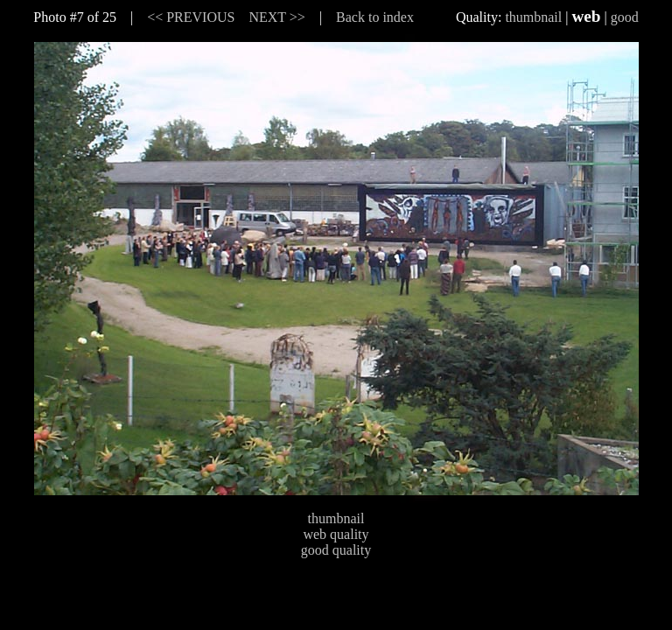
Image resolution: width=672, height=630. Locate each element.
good (625, 17)
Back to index (375, 17)
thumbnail (533, 17)
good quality (336, 550)
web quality (336, 534)
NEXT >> (276, 17)
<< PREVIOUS (191, 17)
